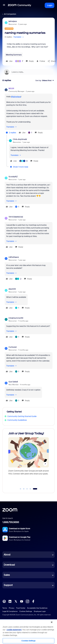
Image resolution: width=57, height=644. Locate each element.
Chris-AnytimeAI (20, 139)
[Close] (52, 622)
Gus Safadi (13, 382)
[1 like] (30, 133)
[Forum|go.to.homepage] (20, 5)
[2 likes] (18, 279)
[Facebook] (33, 601)
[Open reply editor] (29, 72)
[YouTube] (22, 601)
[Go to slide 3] (27, 489)
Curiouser (13, 347)
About (7, 555)
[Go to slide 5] (35, 489)
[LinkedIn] (10, 601)
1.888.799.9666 (11, 522)
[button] (4, 5)
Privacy (12, 608)
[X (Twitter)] (16, 601)
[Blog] (4, 601)
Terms (5, 608)
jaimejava (13, 21)
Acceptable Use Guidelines (37, 608)
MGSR (11, 88)
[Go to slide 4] (30, 489)
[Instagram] (27, 601)
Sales (7, 575)
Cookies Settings (26, 611)
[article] (29, 111)
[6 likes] (23, 161)
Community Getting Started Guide (22, 416)
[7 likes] (19, 61)
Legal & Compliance (10, 611)
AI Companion (10, 14)
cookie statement (14, 630)
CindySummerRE (16, 318)
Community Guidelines (17, 420)
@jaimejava (16, 97)
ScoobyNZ (13, 177)
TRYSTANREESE (16, 217)
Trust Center (21, 608)
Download (9, 565)
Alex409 (12, 289)
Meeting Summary (14, 55)
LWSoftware (14, 257)
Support (8, 585)
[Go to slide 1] (20, 489)
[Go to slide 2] (24, 489)
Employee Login (40, 611)
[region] (28, 632)
